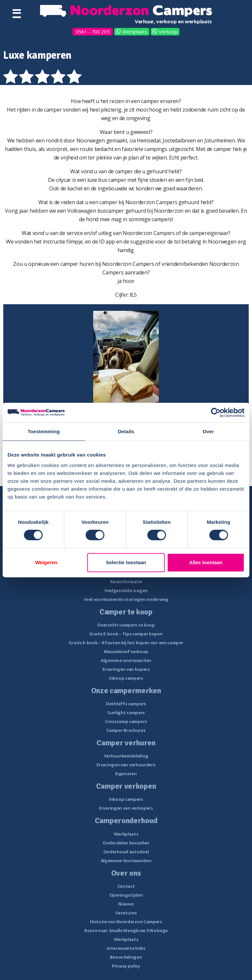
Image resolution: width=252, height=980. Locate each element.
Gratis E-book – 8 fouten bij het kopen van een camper (126, 643)
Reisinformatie (126, 582)
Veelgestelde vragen (126, 590)
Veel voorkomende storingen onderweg (126, 599)
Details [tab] (126, 431)
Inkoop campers (126, 678)
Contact (126, 886)
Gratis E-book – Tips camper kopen (126, 634)
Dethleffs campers (126, 704)
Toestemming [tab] (44, 431)
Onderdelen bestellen (126, 843)
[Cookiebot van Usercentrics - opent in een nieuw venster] (216, 413)
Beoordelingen (126, 957)
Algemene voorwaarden (126, 660)
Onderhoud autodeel (126, 852)
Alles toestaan (206, 562)
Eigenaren (126, 774)
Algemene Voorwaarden (126, 861)
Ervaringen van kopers (126, 669)
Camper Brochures (126, 730)
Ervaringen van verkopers (126, 808)
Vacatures (126, 913)
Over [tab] (208, 431)
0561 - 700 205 (93, 32)
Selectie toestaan (126, 562)
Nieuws (126, 904)
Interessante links (126, 948)
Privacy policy (126, 966)
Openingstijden (126, 895)
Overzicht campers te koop (126, 625)
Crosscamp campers (126, 721)
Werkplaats (135, 32)
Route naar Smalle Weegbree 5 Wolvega (126, 930)
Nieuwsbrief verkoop (126, 651)
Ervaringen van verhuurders (126, 765)
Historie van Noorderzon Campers (126, 922)
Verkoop (168, 32)
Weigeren (46, 562)
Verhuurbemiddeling (126, 756)
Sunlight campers (126, 713)
